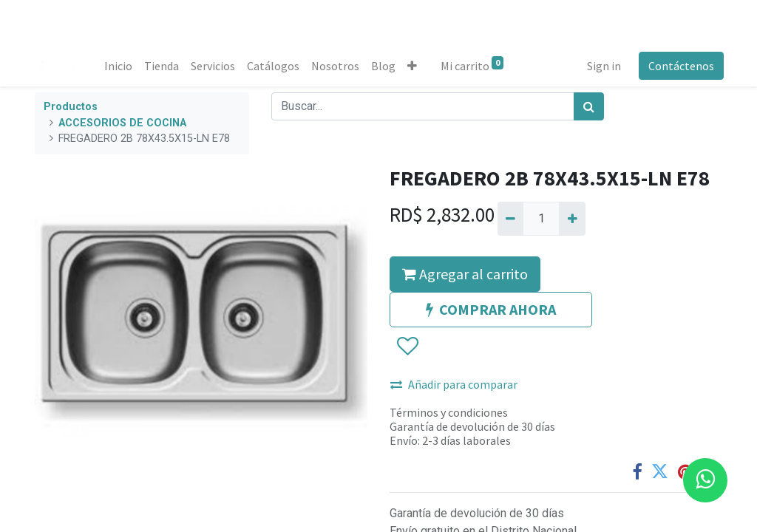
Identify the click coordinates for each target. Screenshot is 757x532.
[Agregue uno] (572, 219)
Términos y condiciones (449, 412)
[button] (414, 66)
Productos (71, 107)
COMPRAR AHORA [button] (491, 309)
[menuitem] (120, 66)
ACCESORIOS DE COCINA (122, 123)
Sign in (602, 66)
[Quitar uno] (510, 219)
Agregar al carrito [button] (465, 274)
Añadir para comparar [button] (454, 384)
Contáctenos (680, 66)
